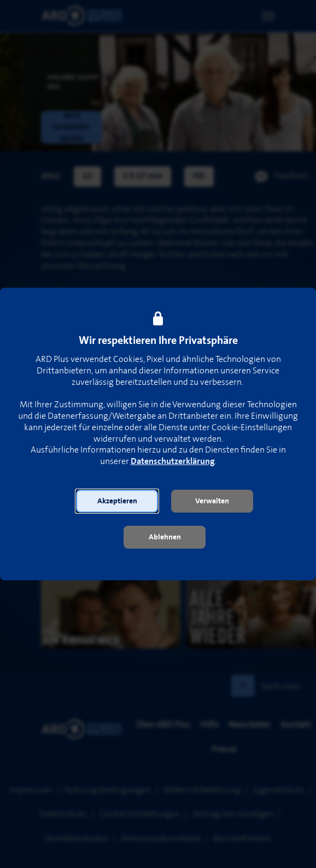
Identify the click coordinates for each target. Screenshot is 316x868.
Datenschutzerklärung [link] (173, 462)
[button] (117, 501)
